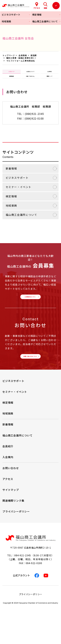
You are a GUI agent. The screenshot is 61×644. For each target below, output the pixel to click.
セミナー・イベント (19, 195)
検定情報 (11, 204)
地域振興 (11, 214)
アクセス (8, 497)
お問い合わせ (11, 486)
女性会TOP (12, 73)
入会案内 (49, 73)
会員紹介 (8, 464)
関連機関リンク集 (13, 518)
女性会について (31, 73)
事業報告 (12, 82)
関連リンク (49, 82)
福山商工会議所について (21, 223)
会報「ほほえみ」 (31, 82)
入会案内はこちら (29, 307)
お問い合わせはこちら (30, 372)
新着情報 (11, 177)
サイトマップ (11, 508)
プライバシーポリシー (16, 529)
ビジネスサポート (17, 186)
